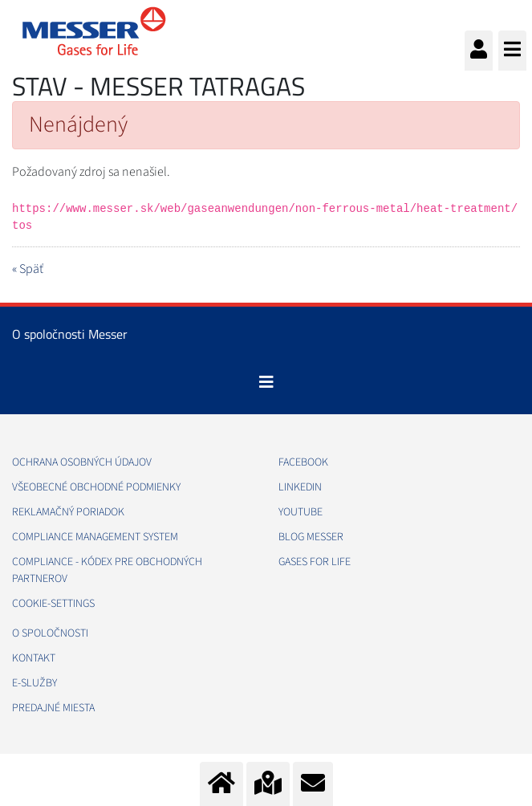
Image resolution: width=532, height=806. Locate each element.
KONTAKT (34, 658)
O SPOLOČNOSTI (50, 633)
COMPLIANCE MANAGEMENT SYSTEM (95, 537)
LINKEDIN (300, 487)
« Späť (28, 269)
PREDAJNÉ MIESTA (53, 708)
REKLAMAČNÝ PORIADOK (68, 512)
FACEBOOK (303, 462)
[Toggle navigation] (266, 382)
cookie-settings (53, 604)
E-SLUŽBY (35, 683)
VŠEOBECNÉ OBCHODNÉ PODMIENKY (96, 487)
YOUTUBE (301, 512)
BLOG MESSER (311, 537)
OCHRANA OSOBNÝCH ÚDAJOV (82, 462)
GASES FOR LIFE (315, 562)
